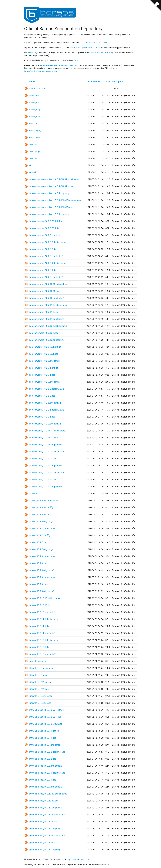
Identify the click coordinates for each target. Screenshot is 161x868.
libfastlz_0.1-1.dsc (38, 675)
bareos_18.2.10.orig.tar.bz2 (42, 612)
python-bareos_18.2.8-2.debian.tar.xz (47, 752)
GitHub (77, 60)
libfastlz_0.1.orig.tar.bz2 (41, 696)
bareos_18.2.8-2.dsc (39, 563)
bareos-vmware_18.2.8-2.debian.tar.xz (47, 242)
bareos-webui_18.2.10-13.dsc (43, 438)
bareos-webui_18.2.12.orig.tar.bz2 (45, 487)
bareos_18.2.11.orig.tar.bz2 (42, 633)
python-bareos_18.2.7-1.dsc (43, 738)
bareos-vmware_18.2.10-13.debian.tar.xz (49, 284)
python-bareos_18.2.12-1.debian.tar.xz (48, 836)
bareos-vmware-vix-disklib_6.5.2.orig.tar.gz (50, 193)
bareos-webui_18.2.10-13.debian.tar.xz (48, 431)
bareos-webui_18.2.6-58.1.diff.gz (45, 347)
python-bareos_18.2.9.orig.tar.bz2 (45, 787)
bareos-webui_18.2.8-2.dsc (42, 396)
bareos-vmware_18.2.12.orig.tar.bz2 (46, 340)
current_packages (38, 661)
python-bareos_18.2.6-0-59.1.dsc (45, 717)
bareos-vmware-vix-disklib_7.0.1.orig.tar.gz (50, 214)
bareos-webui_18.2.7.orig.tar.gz (44, 382)
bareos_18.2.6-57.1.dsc (40, 514)
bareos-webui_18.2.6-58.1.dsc (44, 354)
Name (32, 82)
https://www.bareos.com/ (97, 43)
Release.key (35, 138)
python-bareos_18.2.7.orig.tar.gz (45, 745)
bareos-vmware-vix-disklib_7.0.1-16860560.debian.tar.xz (56, 200)
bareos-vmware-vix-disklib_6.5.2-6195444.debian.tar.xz (56, 179)
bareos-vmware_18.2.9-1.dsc (43, 270)
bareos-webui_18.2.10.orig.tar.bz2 (45, 445)
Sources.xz (34, 158)
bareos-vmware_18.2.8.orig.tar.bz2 (46, 256)
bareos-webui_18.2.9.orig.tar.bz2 (45, 424)
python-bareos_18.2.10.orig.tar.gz (45, 808)
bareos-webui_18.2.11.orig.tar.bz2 (45, 466)
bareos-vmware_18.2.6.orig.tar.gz (45, 235)
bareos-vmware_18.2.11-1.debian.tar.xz (48, 305)
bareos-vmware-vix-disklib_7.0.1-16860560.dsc (52, 207)
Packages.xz (35, 117)
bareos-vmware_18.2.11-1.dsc (44, 312)
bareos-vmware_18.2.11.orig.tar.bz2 (46, 319)
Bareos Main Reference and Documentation (59, 66)
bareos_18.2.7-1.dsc (39, 542)
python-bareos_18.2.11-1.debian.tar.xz (48, 815)
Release (33, 124)
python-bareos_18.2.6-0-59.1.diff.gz (46, 710)
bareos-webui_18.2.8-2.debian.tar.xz (47, 389)
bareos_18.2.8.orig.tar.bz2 (42, 570)
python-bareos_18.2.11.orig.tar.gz (45, 829)
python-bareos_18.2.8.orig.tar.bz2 (45, 766)
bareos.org (32, 52)
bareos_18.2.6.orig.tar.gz (41, 521)
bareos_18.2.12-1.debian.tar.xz (44, 640)
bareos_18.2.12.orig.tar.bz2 (42, 654)
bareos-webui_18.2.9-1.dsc (42, 417)
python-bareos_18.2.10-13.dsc (44, 801)
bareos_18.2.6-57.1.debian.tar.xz (45, 501)
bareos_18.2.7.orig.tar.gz (41, 549)
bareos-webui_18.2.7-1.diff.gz (43, 368)
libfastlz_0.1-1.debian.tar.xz (42, 668)
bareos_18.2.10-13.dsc (40, 605)
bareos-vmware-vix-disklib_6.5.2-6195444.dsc (51, 186)
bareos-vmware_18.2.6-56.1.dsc (45, 228)
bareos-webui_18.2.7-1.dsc (42, 375)
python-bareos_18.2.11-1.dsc (43, 822)
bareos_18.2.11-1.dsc (40, 626)
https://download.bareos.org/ (101, 52)
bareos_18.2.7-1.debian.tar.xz (43, 528)
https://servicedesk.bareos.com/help (40, 71)
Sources (33, 144)
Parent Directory (37, 89)
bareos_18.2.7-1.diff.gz (40, 535)
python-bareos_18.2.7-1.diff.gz (44, 731)
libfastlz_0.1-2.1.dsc (39, 689)
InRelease (34, 96)
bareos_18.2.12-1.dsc (40, 647)
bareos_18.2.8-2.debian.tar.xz (43, 556)
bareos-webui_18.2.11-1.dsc (43, 459)
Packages (34, 103)
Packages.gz (35, 110)
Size (107, 82)
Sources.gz (34, 151)
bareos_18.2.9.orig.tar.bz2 (42, 591)
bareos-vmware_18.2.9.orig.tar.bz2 (46, 277)
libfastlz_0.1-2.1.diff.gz (40, 682)
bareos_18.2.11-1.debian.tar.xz (44, 619)
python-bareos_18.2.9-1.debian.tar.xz (47, 773)
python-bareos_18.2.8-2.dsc (43, 759)
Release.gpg (35, 131)
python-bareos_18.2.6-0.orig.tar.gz (46, 724)
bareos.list (34, 494)
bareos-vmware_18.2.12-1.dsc (44, 333)
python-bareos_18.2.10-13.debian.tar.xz (48, 794)
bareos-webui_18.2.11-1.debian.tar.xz (47, 452)
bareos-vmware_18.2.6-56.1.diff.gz (46, 221)
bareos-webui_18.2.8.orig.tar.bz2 (45, 403)
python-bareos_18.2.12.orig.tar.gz (45, 850)
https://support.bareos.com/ (85, 48)
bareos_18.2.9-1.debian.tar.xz (43, 577)
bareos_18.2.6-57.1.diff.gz (42, 508)
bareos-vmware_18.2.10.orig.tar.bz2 (46, 298)
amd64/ (33, 172)
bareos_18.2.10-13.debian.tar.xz (45, 598)
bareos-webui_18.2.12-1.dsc (43, 480)
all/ (31, 165)
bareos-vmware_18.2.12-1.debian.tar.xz (48, 326)
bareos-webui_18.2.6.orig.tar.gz (44, 361)
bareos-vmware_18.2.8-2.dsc (43, 249)
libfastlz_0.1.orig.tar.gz (40, 703)
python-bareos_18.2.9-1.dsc (43, 780)
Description (118, 82)
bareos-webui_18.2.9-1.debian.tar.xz (47, 410)
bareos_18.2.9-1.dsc (39, 584)
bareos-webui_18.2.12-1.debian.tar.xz (47, 473)
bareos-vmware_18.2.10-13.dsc (44, 291)
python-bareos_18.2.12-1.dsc (43, 843)
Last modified (93, 82)
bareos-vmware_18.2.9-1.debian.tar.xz (47, 263)
